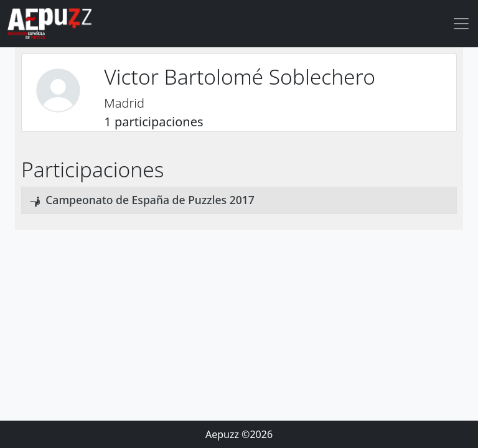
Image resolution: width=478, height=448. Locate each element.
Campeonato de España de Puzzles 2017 (150, 200)
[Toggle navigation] (461, 24)
